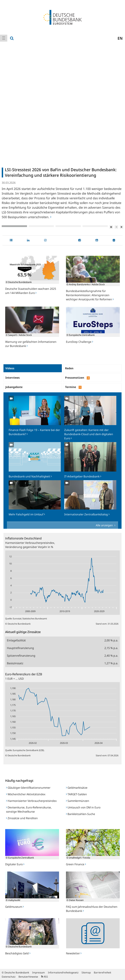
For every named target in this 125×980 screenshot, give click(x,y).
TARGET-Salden (76, 794)
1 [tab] (14, 226)
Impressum (39, 972)
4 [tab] (95, 226)
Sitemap (86, 972)
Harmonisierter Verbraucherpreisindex (31, 801)
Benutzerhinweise (28, 977)
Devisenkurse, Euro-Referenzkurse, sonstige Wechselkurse (29, 809)
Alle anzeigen (105, 525)
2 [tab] (41, 226)
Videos (10, 368)
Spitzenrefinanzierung (21, 656)
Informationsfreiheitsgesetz (63, 972)
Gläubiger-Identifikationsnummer (28, 788)
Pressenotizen (77, 378)
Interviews (13, 378)
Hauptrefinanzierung (20, 648)
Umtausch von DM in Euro (83, 807)
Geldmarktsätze (77, 788)
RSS (45, 977)
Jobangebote (14, 387)
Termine (73, 387)
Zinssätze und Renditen (22, 818)
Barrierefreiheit (102, 972)
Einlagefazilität (16, 640)
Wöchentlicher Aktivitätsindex (26, 794)
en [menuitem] (120, 38)
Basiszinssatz (15, 663)
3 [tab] (68, 226)
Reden (69, 368)
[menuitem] (4, 38)
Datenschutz (9, 977)
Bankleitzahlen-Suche (81, 814)
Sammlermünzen (78, 801)
